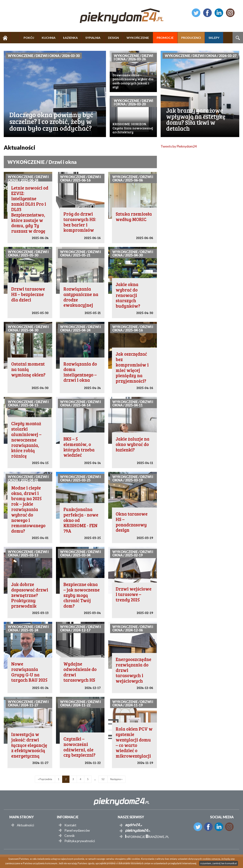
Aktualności (25, 825)
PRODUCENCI (191, 38)
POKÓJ (29, 38)
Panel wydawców (77, 830)
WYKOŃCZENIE (138, 38)
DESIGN (113, 38)
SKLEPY (214, 38)
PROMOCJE (165, 38)
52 (103, 779)
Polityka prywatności (80, 841)
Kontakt (70, 825)
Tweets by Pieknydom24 (179, 146)
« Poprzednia (45, 779)
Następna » (116, 779)
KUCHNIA (49, 38)
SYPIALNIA (93, 38)
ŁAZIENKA (70, 38)
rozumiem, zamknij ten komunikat (219, 863)
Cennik (70, 836)
